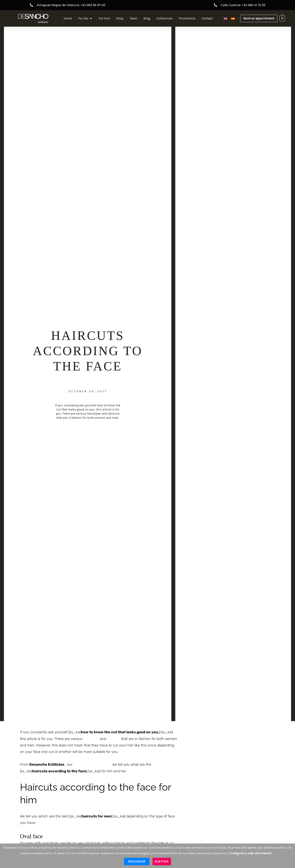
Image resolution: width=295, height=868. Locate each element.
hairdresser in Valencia (91, 764)
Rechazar (137, 861)
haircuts (114, 739)
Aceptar (162, 861)
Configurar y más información (250, 853)
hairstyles (91, 739)
